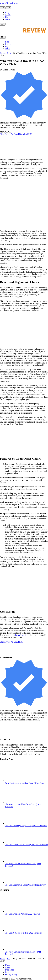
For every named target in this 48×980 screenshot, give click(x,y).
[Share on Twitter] (8, 134)
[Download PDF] (26, 134)
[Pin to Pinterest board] (12, 134)
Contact (8, 972)
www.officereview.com (10, 3)
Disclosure (9, 970)
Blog (7, 12)
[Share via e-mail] (16, 134)
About (8, 967)
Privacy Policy (11, 974)
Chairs (8, 15)
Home (2, 53)
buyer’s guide (21, 635)
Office (8, 19)
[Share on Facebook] (2, 134)
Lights (8, 17)
